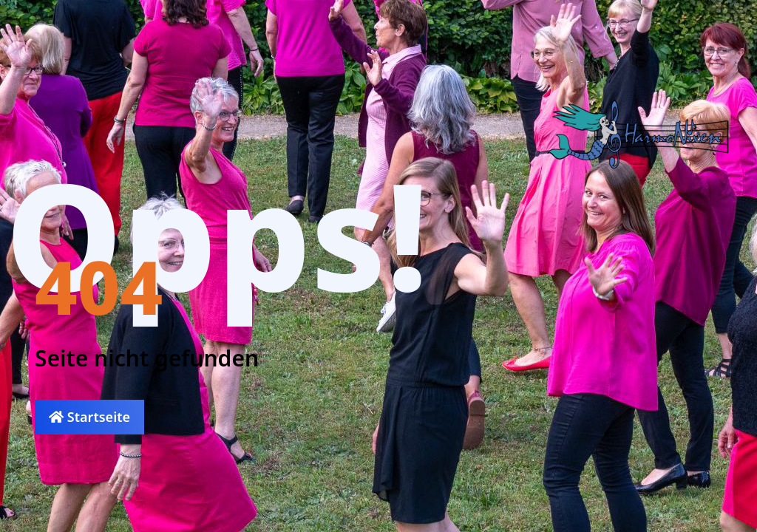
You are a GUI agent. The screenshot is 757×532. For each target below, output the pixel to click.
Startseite (89, 417)
